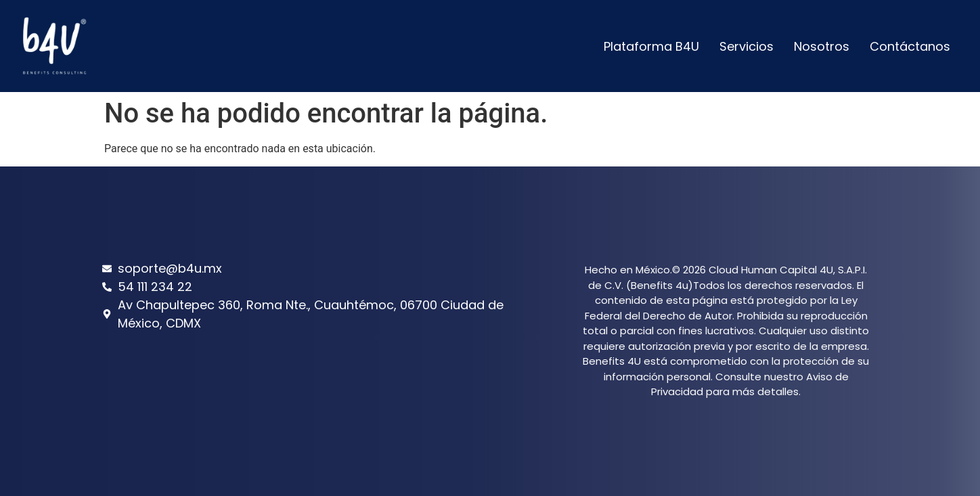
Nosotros (822, 46)
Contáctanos (910, 46)
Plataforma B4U (651, 46)
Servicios (747, 46)
